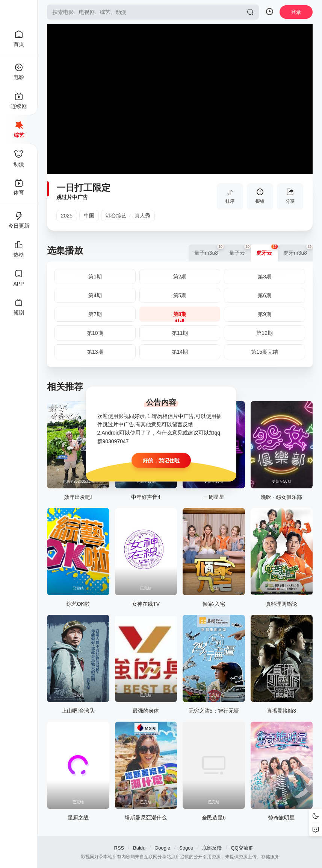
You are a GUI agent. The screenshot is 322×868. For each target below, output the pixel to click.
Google (162, 848)
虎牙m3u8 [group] (298, 250)
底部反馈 (212, 848)
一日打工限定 (83, 188)
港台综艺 (116, 216)
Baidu (139, 848)
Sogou (186, 848)
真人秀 (142, 216)
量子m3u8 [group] (209, 250)
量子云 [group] (240, 250)
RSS (119, 848)
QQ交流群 (242, 848)
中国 (89, 216)
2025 (67, 216)
